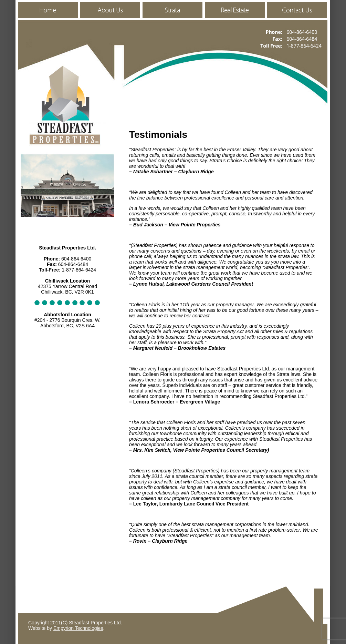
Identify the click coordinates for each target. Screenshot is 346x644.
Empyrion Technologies (78, 628)
